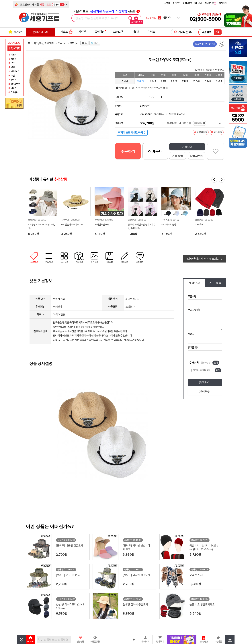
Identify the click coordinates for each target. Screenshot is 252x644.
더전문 (136, 32)
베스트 (67, 32)
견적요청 (187, 147)
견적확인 (205, 392)
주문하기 (128, 151)
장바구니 (198, 3)
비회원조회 (188, 3)
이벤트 (151, 32)
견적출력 (177, 156)
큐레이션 (99, 32)
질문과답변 (210, 3)
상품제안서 (197, 156)
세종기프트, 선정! (107, 11)
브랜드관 (118, 32)
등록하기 (205, 382)
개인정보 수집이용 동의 (201, 370)
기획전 (82, 32)
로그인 (167, 3)
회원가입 (176, 3)
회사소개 (223, 3)
